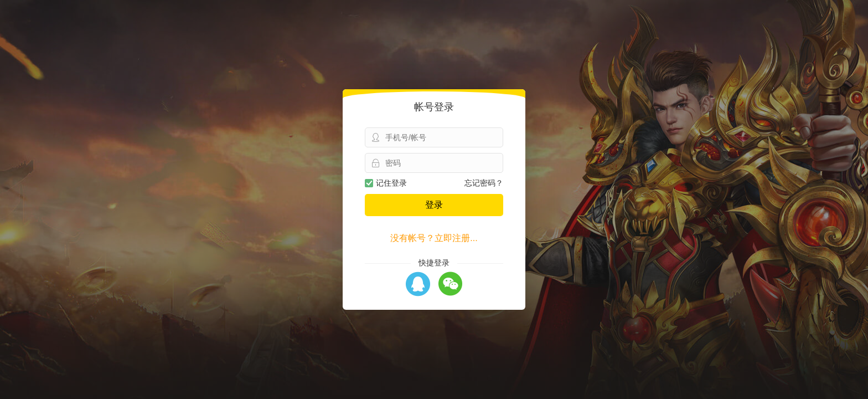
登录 (434, 205)
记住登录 (386, 183)
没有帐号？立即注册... (434, 238)
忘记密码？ (484, 183)
